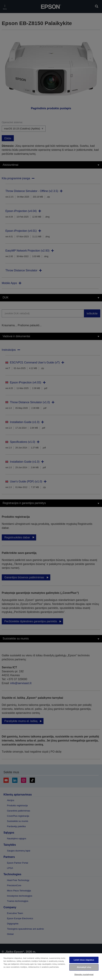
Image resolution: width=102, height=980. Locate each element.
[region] (51, 966)
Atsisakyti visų (84, 967)
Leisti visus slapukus (84, 960)
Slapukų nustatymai (84, 974)
